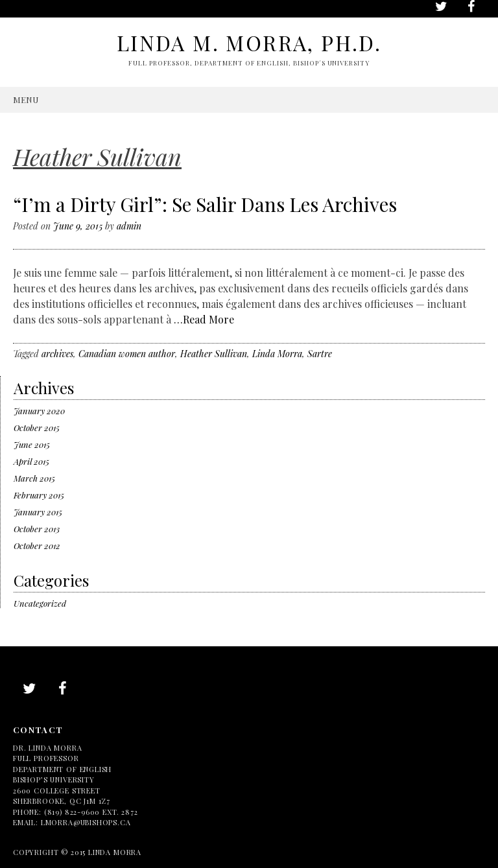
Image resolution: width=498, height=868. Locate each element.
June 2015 (32, 444)
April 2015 (31, 461)
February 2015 (39, 495)
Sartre (320, 354)
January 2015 (38, 512)
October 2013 (37, 529)
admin (129, 226)
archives (57, 354)
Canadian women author (127, 354)
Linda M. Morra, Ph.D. (249, 42)
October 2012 (37, 545)
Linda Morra (277, 354)
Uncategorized (40, 603)
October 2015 (37, 428)
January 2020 (39, 411)
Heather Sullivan (214, 354)
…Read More (204, 319)
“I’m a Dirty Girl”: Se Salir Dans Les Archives (205, 204)
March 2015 (34, 478)
